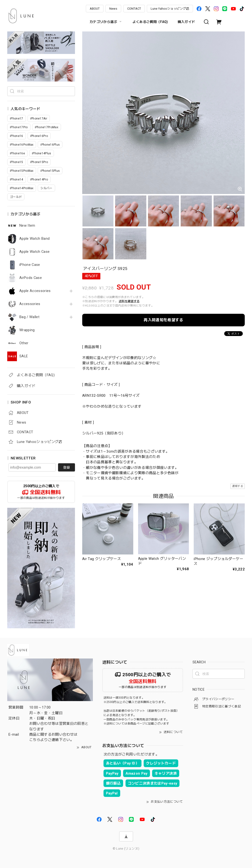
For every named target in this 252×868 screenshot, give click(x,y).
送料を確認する (129, 301)
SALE (24, 356)
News (113, 9)
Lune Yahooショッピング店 (170, 9)
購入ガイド (186, 22)
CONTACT (134, 9)
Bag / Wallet (29, 317)
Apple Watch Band (34, 239)
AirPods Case (31, 278)
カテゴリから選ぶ (106, 22)
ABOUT (95, 9)
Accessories (30, 304)
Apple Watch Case (34, 252)
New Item (27, 226)
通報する (238, 486)
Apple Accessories (35, 291)
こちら (35, 740)
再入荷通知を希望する (163, 320)
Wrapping (27, 330)
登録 (67, 467)
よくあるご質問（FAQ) (150, 22)
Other (24, 343)
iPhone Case (30, 265)
